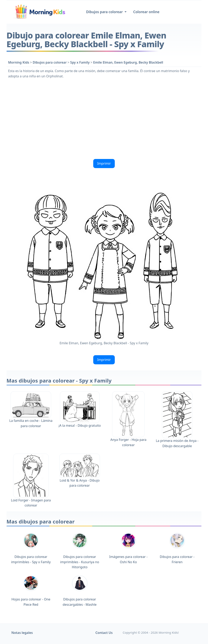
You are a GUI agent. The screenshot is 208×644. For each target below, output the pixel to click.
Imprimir (104, 163)
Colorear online (146, 12)
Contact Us (104, 633)
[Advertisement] (104, 118)
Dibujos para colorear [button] (105, 12)
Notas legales (22, 633)
